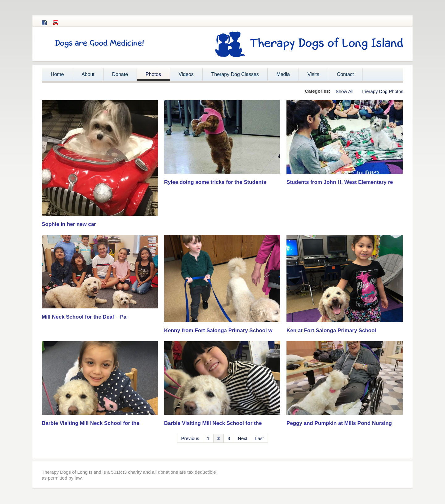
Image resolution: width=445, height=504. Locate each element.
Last (259, 438)
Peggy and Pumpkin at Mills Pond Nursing (339, 423)
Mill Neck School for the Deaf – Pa (84, 317)
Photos (153, 74)
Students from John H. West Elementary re (340, 182)
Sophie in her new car (69, 224)
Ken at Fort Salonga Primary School (331, 330)
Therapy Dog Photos (382, 91)
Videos (186, 74)
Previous (190, 438)
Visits (313, 74)
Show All (345, 91)
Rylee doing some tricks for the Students (215, 182)
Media (283, 74)
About (86, 76)
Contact (345, 74)
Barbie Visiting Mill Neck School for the (91, 423)
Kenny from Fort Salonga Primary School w (218, 330)
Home (57, 74)
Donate (120, 74)
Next (243, 438)
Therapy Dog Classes (235, 74)
